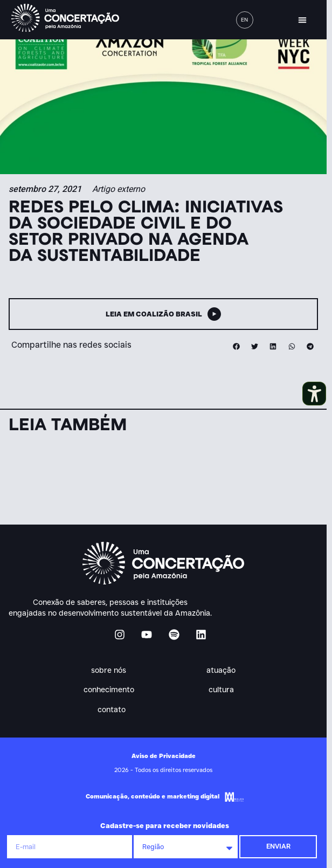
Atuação (224, 670)
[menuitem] (245, 20)
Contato (112, 709)
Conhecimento (112, 690)
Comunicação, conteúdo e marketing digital (153, 796)
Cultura (224, 690)
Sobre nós (111, 670)
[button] (302, 20)
